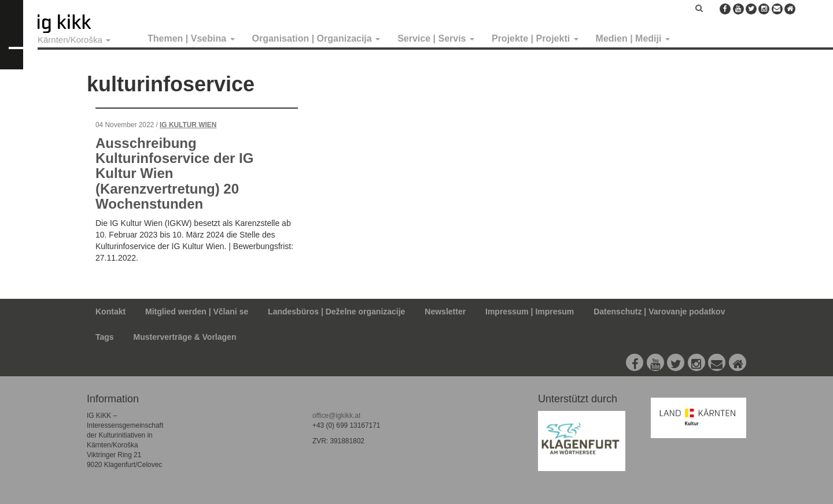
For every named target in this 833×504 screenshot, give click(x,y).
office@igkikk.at (336, 416)
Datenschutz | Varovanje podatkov (659, 312)
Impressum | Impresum (530, 312)
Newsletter (445, 312)
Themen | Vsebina (191, 38)
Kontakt (110, 312)
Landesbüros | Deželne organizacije (336, 312)
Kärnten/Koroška (74, 40)
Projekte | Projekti (535, 38)
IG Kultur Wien (188, 125)
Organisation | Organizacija (316, 38)
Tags (105, 337)
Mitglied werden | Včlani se (197, 312)
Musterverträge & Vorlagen (185, 337)
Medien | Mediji (633, 38)
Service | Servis (436, 38)
